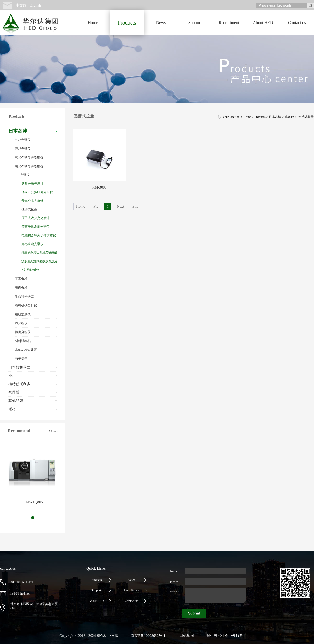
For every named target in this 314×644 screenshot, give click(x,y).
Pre (96, 206)
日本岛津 (275, 117)
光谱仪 (289, 117)
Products (260, 117)
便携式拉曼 (306, 117)
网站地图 (186, 636)
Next (120, 206)
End (135, 206)
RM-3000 (99, 187)
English (35, 5)
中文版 (21, 5)
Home (93, 23)
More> (53, 431)
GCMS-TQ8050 (33, 502)
